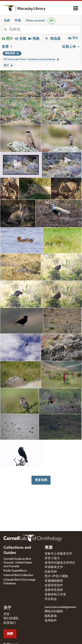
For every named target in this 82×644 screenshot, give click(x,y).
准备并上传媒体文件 (58, 554)
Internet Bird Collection (18, 575)
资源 (49, 548)
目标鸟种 (51, 572)
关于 (7, 608)
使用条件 (51, 621)
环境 (18, 21)
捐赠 (10, 634)
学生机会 (51, 599)
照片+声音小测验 (56, 576)
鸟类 (7, 21)
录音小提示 (52, 558)
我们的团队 (11, 618)
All (51, 21)
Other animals (35, 21)
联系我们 (10, 623)
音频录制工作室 (55, 594)
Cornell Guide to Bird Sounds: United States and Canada (18, 563)
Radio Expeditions (15, 571)
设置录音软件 (54, 585)
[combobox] (44, 30)
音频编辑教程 (54, 581)
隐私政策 (51, 616)
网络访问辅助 (54, 611)
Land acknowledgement (60, 607)
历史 (7, 614)
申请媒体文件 (54, 567)
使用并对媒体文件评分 (60, 563)
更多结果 (41, 480)
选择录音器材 (54, 590)
